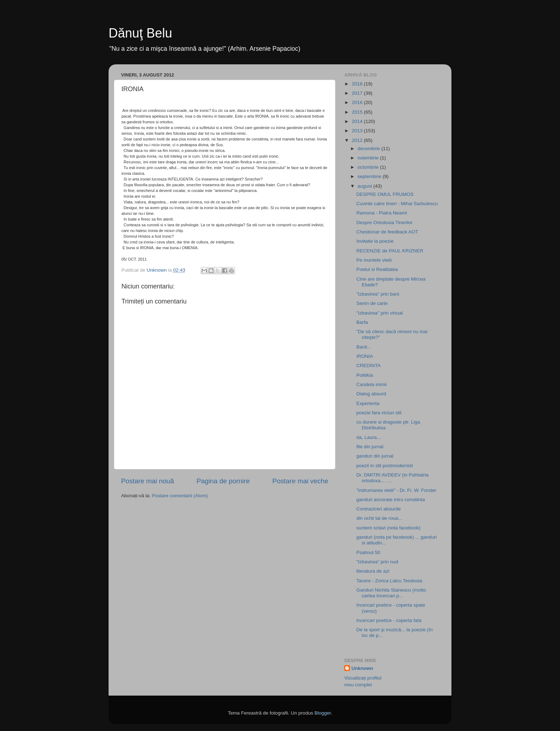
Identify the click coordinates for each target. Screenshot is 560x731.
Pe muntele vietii (374, 260)
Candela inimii (372, 384)
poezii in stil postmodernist (385, 466)
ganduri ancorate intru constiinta (391, 500)
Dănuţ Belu (140, 33)
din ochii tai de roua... (379, 518)
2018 (358, 84)
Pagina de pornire (223, 481)
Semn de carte (372, 303)
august (365, 186)
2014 (358, 121)
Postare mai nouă (147, 481)
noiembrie (369, 158)
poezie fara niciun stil (379, 413)
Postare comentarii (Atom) (180, 496)
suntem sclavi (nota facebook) (388, 528)
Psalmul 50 (368, 552)
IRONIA (365, 356)
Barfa (362, 322)
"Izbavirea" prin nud (377, 562)
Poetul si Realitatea (377, 269)
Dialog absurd (371, 394)
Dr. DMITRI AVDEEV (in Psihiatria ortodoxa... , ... (392, 478)
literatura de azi (373, 571)
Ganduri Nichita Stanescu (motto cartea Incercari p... (391, 593)
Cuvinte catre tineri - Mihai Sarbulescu (397, 204)
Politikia (365, 375)
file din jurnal (370, 447)
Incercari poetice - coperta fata (389, 620)
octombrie (369, 167)
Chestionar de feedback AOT (387, 232)
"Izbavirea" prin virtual (380, 313)
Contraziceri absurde (379, 509)
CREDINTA (369, 365)
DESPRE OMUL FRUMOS (385, 194)
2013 (358, 131)
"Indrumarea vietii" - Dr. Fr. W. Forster (396, 490)
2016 (358, 102)
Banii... (364, 347)
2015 (358, 112)
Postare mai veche (300, 481)
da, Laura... (369, 437)
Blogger (322, 713)
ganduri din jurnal (375, 456)
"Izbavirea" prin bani (378, 294)
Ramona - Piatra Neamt (382, 213)
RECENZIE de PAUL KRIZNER (390, 251)
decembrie (369, 149)
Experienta (368, 403)
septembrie (370, 176)
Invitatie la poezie (375, 241)
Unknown (362, 668)
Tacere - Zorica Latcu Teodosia (389, 581)
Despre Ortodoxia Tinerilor (385, 223)
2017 (358, 93)
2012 (358, 140)
